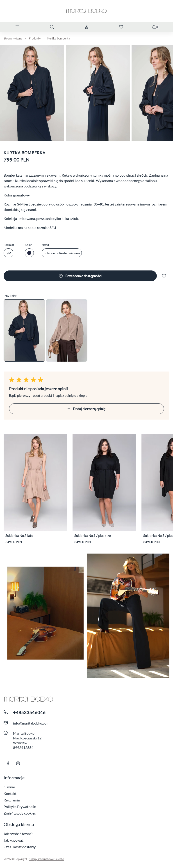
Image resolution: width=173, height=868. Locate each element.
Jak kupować (14, 840)
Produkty (35, 38)
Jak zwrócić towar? (18, 834)
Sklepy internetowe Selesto (46, 859)
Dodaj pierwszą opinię (86, 409)
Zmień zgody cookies (20, 813)
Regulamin (12, 800)
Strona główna (13, 38)
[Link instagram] (18, 763)
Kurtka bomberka (59, 38)
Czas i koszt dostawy (20, 847)
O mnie (9, 787)
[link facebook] (8, 763)
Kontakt (10, 793)
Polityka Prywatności (20, 807)
